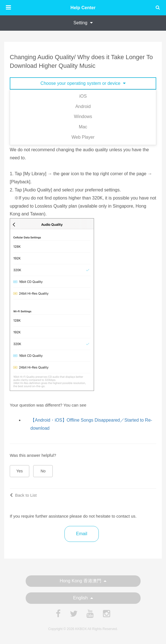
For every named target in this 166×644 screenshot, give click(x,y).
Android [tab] (83, 106)
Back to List (23, 495)
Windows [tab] (83, 116)
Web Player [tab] (83, 137)
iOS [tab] (83, 96)
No (43, 471)
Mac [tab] (83, 127)
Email (81, 534)
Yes (20, 471)
